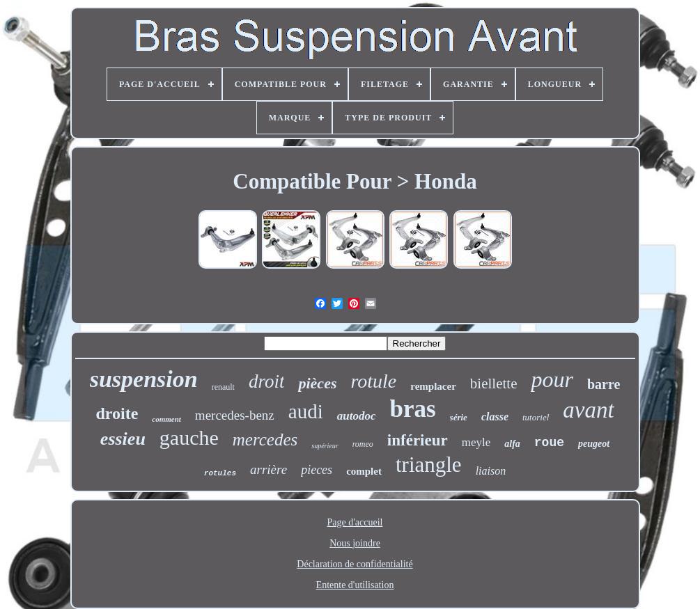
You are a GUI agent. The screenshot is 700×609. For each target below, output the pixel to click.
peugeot (594, 444)
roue (549, 443)
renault (223, 387)
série (459, 417)
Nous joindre (355, 543)
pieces (317, 470)
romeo (363, 444)
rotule (373, 381)
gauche (189, 437)
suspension (144, 379)
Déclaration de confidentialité (355, 564)
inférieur (418, 440)
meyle (476, 442)
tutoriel (536, 417)
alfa (512, 444)
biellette (494, 383)
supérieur (325, 446)
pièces (317, 383)
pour (552, 379)
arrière (269, 469)
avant (588, 410)
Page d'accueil (355, 522)
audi (306, 411)
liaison (491, 471)
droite (117, 413)
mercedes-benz (235, 415)
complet (364, 471)
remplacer (433, 386)
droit (267, 381)
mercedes (265, 440)
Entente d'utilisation (355, 585)
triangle (429, 465)
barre (604, 384)
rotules (220, 473)
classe (495, 417)
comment (166, 419)
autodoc (357, 416)
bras (412, 409)
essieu (123, 439)
